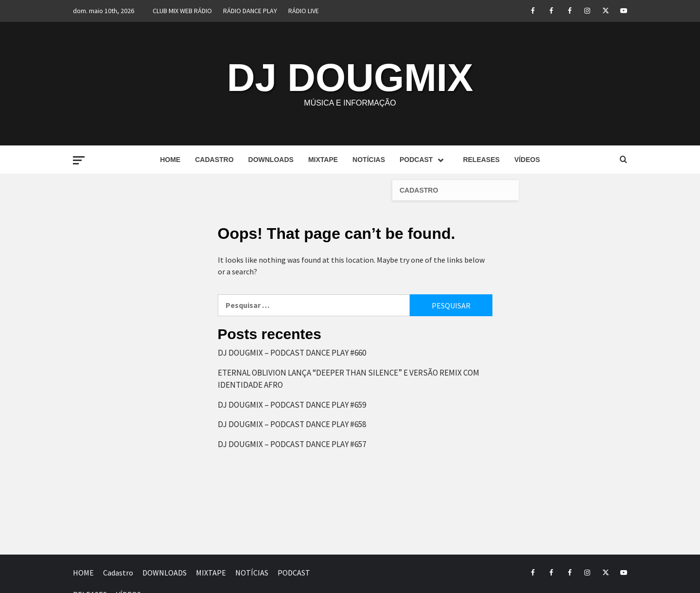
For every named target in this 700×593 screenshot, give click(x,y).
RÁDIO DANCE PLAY (250, 11)
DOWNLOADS (271, 160)
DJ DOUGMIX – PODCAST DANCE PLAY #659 (292, 405)
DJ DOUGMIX (350, 78)
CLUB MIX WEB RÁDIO (182, 11)
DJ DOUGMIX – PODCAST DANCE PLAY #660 (292, 353)
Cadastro (214, 160)
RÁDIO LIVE (304, 11)
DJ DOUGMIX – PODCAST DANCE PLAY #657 (292, 444)
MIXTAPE (323, 160)
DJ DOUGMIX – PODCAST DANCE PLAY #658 (292, 424)
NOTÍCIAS (369, 160)
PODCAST (424, 160)
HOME (170, 160)
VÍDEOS (527, 160)
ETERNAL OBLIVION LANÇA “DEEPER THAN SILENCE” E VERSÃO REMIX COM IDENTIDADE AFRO (349, 379)
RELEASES (481, 160)
